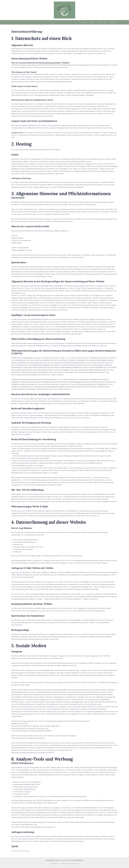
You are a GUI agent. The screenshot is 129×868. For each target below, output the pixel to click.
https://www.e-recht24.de (21, 851)
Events (93, 22)
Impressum (55, 864)
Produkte (84, 22)
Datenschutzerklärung (70, 864)
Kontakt (113, 22)
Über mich (103, 22)
